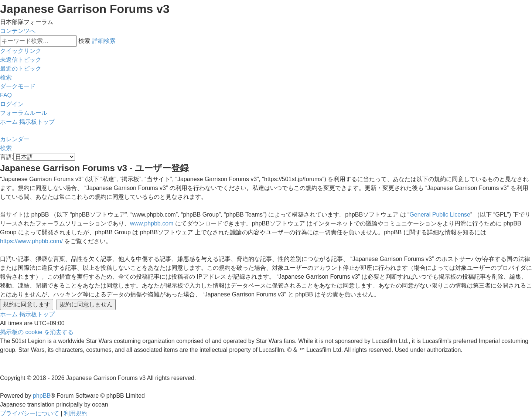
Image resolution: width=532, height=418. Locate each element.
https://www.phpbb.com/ (31, 241)
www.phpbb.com (152, 223)
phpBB (42, 396)
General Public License (440, 215)
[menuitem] (21, 60)
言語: (7, 157)
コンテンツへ (18, 31)
